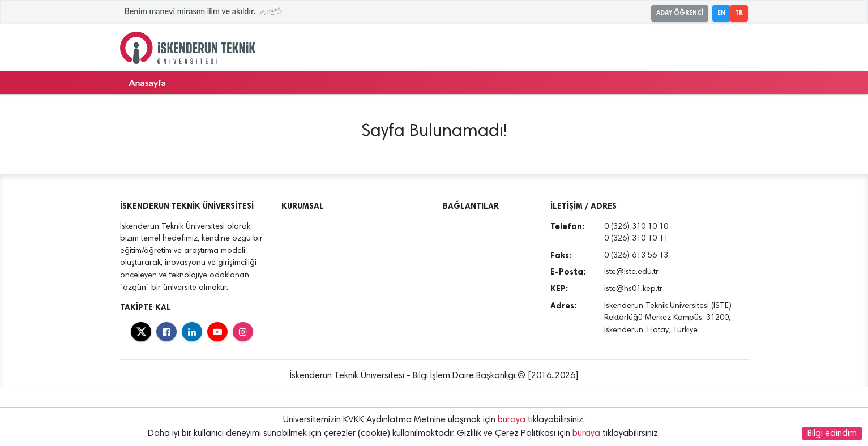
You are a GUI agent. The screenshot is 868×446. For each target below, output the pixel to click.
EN (721, 13)
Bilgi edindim (832, 434)
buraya (512, 420)
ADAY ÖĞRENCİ (680, 13)
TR (739, 13)
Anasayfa (147, 82)
